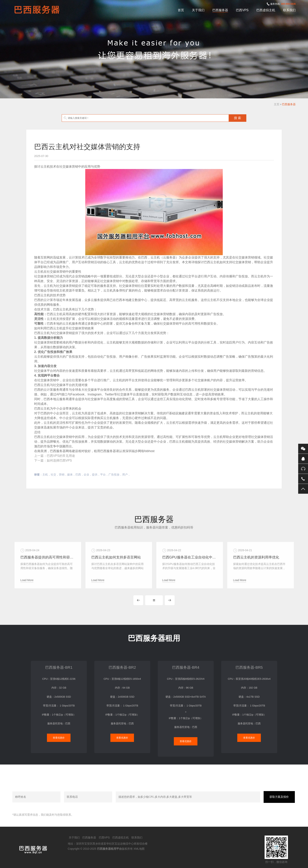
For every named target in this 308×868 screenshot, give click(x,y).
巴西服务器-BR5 (249, 667)
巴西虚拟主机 (266, 10)
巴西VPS (242, 10)
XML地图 (139, 849)
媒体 (70, 475)
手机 (303, 479)
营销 (62, 475)
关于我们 (198, 10)
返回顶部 (303, 489)
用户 (125, 475)
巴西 (78, 475)
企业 (86, 475)
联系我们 (289, 10)
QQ (303, 459)
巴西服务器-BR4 (186, 667)
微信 (303, 449)
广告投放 (114, 475)
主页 (277, 104)
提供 (95, 475)
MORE (154, 600)
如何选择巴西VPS (59, 460)
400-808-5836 (288, 4)
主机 (45, 475)
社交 (53, 475)
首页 (181, 10)
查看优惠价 (59, 738)
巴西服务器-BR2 (122, 667)
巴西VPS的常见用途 (61, 456)
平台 (103, 475)
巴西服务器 (220, 10)
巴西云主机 (42, 295)
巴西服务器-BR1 (59, 667)
